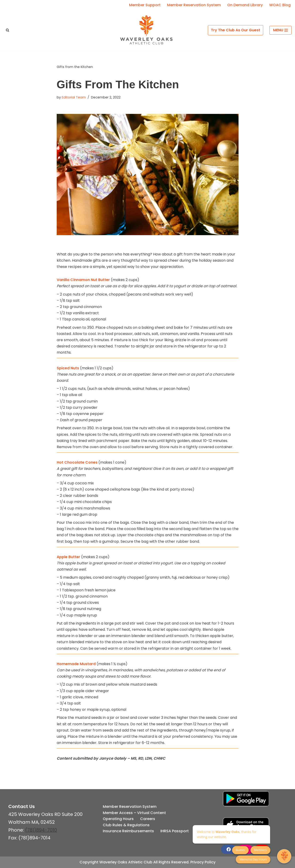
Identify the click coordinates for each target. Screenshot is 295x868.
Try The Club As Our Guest (236, 30)
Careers (148, 819)
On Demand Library (245, 5)
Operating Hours (118, 819)
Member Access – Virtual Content (134, 813)
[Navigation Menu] (280, 30)
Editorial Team (74, 97)
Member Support (145, 5)
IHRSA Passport (175, 831)
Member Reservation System (194, 5)
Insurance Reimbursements (128, 831)
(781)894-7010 (41, 830)
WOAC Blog (280, 5)
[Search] (7, 30)
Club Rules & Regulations (126, 825)
